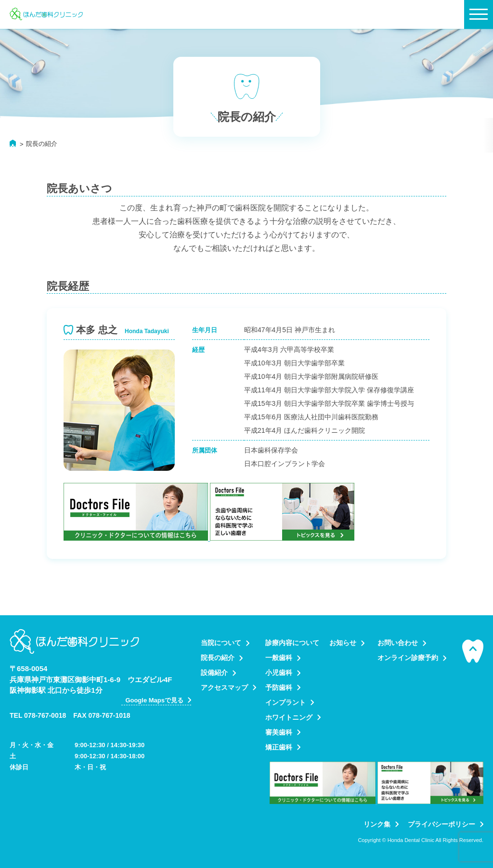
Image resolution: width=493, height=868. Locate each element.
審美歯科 (279, 732)
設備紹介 (214, 673)
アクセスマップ (224, 687)
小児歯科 (279, 673)
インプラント (285, 702)
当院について (221, 643)
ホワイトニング (289, 717)
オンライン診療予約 (408, 658)
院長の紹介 (218, 658)
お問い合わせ (398, 643)
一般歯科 (279, 658)
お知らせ (343, 643)
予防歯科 (279, 687)
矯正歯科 (279, 747)
